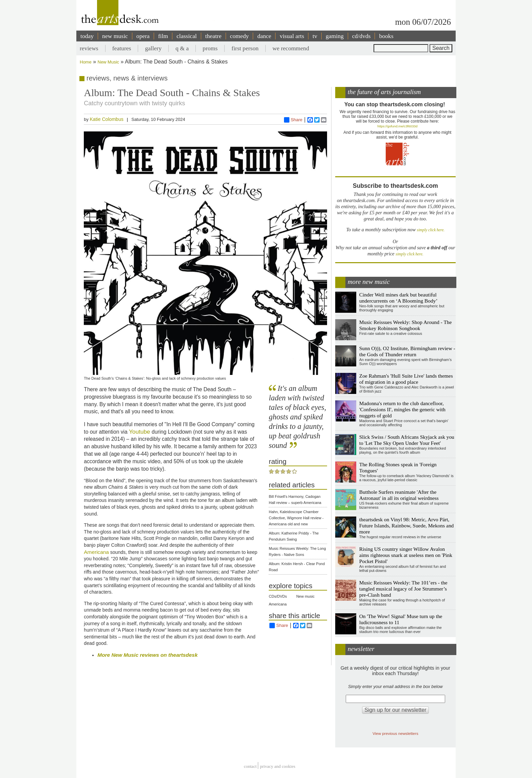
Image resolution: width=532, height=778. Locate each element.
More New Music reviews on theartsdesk (147, 655)
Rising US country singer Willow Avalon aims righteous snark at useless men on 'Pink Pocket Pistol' (406, 555)
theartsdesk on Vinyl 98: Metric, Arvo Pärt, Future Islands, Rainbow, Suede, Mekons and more (407, 526)
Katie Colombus (106, 119)
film (163, 36)
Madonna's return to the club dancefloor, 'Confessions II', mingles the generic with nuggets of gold (402, 409)
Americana (96, 552)
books (386, 36)
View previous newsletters (395, 733)
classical (187, 36)
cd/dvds (362, 36)
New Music (109, 62)
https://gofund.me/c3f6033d (397, 126)
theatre (213, 36)
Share (293, 120)
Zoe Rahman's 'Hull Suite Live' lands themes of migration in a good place (406, 379)
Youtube (140, 432)
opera (143, 36)
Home (86, 62)
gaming (335, 36)
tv (315, 36)
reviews (89, 48)
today (87, 36)
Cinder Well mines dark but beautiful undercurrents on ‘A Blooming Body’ (398, 298)
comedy (240, 36)
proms (210, 48)
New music (305, 596)
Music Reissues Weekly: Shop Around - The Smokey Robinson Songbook (406, 325)
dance (264, 36)
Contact (250, 766)
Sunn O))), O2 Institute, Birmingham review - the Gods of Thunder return (407, 351)
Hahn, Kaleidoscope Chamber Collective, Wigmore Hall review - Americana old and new (296, 518)
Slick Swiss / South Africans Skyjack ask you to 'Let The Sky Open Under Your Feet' (407, 440)
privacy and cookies (278, 766)
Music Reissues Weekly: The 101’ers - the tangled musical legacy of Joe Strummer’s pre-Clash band (403, 589)
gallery (153, 48)
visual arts (292, 36)
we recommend (291, 48)
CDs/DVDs (278, 596)
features (122, 48)
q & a (182, 48)
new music (115, 36)
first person (245, 48)
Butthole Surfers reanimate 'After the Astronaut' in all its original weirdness (399, 495)
